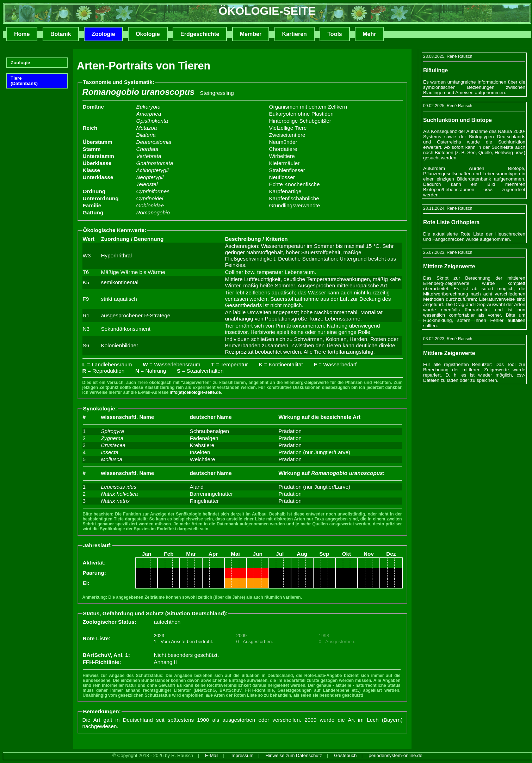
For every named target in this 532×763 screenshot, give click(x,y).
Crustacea (113, 445)
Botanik (61, 34)
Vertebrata (149, 156)
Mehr (369, 34)
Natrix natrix (116, 501)
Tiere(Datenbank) (24, 81)
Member (251, 34)
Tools (335, 34)
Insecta (110, 452)
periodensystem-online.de (395, 755)
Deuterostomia (154, 142)
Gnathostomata (155, 163)
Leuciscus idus (119, 487)
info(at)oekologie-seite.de (195, 392)
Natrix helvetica (120, 494)
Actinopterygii (153, 170)
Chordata (147, 149)
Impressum (242, 755)
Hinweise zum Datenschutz (294, 755)
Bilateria (146, 135)
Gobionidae (150, 205)
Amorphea (149, 114)
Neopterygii (150, 177)
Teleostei (147, 184)
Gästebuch (345, 755)
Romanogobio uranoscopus (139, 92)
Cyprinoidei (150, 198)
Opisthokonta (152, 121)
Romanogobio (153, 212)
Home (22, 34)
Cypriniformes (153, 191)
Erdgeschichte (200, 34)
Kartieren (295, 34)
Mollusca (112, 459)
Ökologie (148, 34)
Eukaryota (149, 107)
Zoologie (103, 34)
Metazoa (147, 128)
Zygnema (112, 438)
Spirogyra (113, 431)
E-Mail (212, 755)
